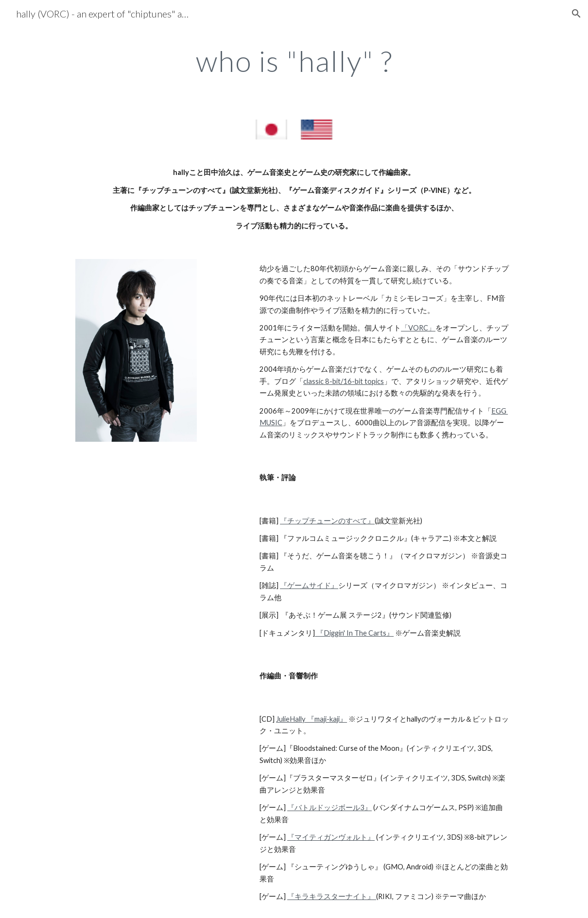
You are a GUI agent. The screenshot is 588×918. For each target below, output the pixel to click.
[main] (294, 61)
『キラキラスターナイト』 (332, 896)
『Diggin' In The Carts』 (354, 633)
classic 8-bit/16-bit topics (344, 381)
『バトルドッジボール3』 (329, 807)
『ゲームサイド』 (309, 585)
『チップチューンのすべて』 (327, 521)
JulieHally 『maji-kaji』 (311, 719)
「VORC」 (418, 328)
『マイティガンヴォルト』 (331, 837)
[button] (576, 14)
